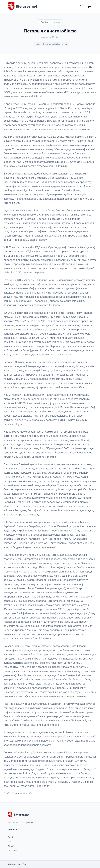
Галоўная (45, 22)
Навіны (37, 44)
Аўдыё (11, 846)
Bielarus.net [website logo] (19, 815)
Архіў (10, 837)
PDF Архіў (13, 851)
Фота (10, 841)
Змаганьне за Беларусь (55, 44)
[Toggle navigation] (89, 6)
